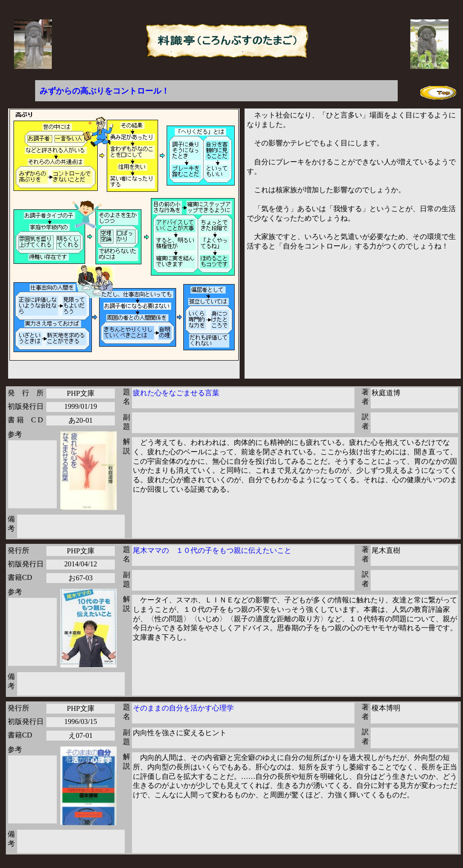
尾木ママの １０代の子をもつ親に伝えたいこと (212, 550)
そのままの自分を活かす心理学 (183, 708)
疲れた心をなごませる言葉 (176, 393)
